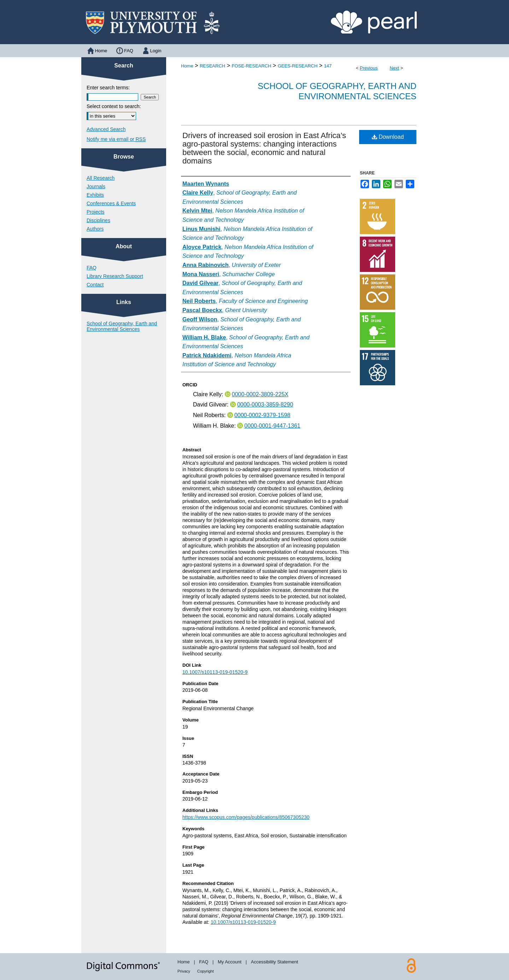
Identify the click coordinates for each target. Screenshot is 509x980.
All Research (101, 178)
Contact (95, 285)
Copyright (206, 971)
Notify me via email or (116, 139)
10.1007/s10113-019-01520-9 (215, 672)
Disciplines (98, 220)
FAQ (92, 268)
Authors (95, 229)
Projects (96, 212)
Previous (369, 68)
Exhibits (95, 195)
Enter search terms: (108, 88)
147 (328, 66)
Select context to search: (114, 106)
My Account (230, 962)
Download (388, 137)
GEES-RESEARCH (298, 66)
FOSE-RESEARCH (251, 66)
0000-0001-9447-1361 (272, 426)
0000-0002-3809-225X (260, 394)
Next (394, 68)
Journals (96, 186)
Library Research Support (115, 276)
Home (187, 66)
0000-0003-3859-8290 (265, 405)
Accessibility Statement (275, 962)
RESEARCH (212, 66)
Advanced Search (106, 129)
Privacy (184, 971)
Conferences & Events (111, 203)
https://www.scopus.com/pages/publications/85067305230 (246, 817)
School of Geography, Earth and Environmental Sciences (337, 91)
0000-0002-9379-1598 (262, 415)
